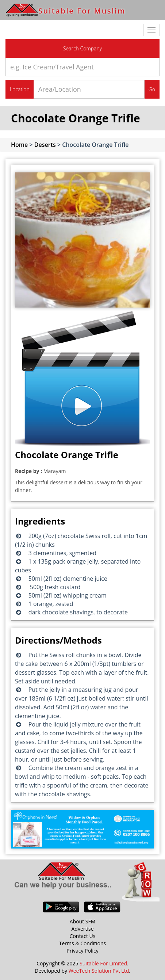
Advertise (82, 929)
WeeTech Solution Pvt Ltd (99, 971)
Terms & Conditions (83, 943)
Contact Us (83, 936)
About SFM (83, 921)
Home (19, 145)
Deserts (45, 145)
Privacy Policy (82, 951)
